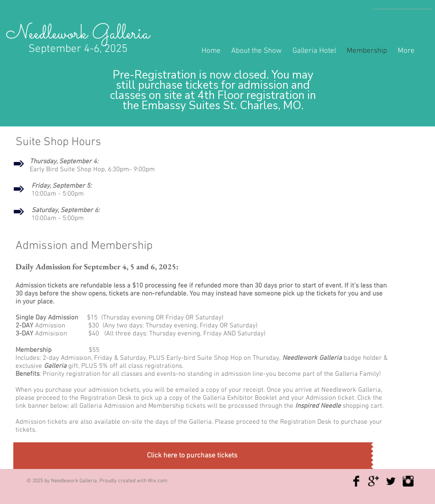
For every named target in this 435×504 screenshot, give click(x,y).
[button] (193, 456)
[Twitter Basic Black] (391, 481)
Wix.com (158, 481)
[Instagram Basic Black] (408, 481)
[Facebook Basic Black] (356, 481)
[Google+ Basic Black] (374, 481)
